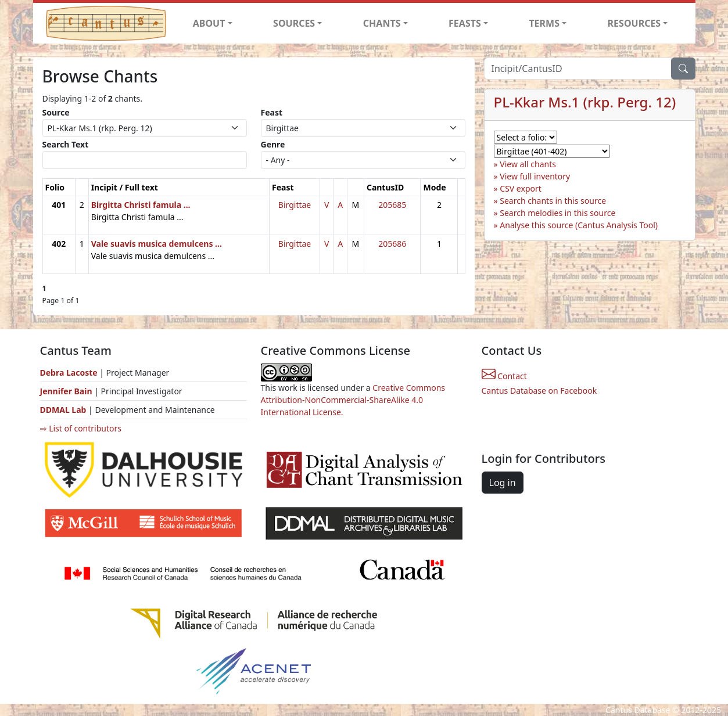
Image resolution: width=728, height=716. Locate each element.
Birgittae (295, 205)
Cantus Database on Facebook (539, 391)
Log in (503, 483)
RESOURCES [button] (634, 23)
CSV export (521, 188)
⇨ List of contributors (81, 428)
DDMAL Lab (63, 410)
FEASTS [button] (465, 23)
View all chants (528, 164)
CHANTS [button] (382, 23)
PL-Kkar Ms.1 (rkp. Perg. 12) (585, 102)
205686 (392, 244)
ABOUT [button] (209, 23)
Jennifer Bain (67, 391)
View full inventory (535, 176)
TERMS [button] (544, 23)
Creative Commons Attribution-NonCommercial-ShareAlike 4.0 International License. (353, 400)
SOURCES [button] (294, 23)
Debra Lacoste (69, 373)
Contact (504, 376)
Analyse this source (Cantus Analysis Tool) (579, 225)
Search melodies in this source (557, 213)
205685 (392, 205)
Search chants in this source (553, 201)
